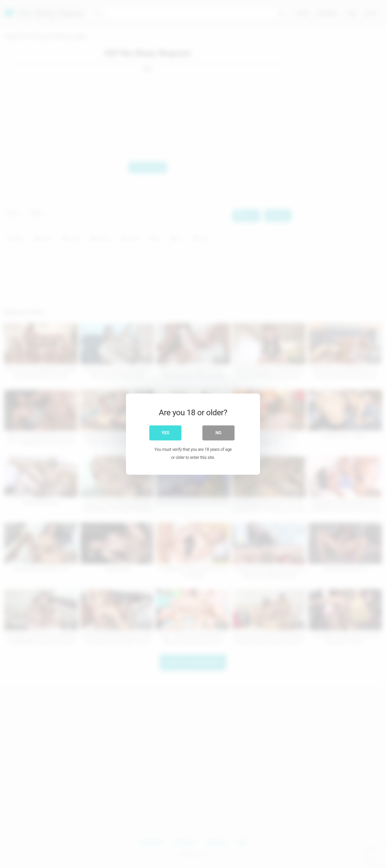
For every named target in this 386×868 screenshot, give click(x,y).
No (218, 433)
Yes (166, 433)
